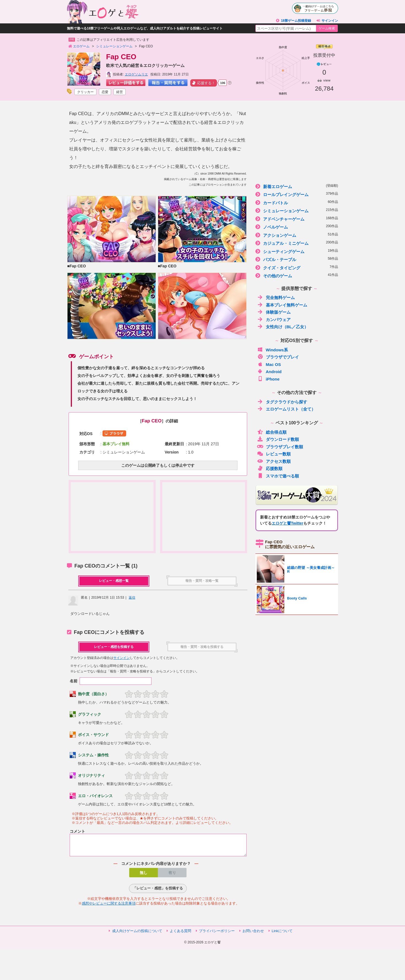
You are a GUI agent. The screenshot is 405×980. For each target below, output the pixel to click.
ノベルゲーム (297, 227)
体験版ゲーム (274, 312)
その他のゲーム (297, 275)
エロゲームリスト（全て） (286, 409)
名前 (74, 681)
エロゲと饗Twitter (287, 523)
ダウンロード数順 (278, 439)
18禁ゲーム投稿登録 (296, 21)
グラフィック (90, 714)
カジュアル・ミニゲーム (297, 243)
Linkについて (282, 934)
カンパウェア (274, 319)
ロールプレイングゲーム (297, 194)
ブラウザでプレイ (278, 357)
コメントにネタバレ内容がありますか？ (156, 867)
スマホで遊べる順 (278, 476)
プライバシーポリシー (217, 934)
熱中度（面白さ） (93, 694)
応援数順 (270, 468)
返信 (132, 598)
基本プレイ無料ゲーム (282, 305)
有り (172, 876)
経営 (120, 92)
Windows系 (272, 350)
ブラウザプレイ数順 (280, 446)
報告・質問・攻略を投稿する (202, 647)
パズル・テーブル (297, 259)
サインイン (330, 21)
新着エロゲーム (297, 186)
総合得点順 (272, 432)
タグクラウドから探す (282, 402)
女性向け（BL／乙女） (283, 326)
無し (144, 876)
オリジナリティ (91, 775)
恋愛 (105, 92)
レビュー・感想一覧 (114, 581)
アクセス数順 (274, 461)
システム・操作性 (93, 755)
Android (269, 371)
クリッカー (85, 92)
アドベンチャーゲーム (297, 219)
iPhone (268, 379)
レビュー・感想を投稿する (114, 647)
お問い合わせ (253, 934)
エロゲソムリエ (136, 74)
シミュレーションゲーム (297, 211)
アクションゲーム (297, 235)
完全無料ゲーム (276, 297)
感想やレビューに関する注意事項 (109, 907)
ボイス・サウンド (93, 735)
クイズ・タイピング (297, 268)
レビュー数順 (274, 454)
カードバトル (297, 203)
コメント (77, 831)
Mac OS (269, 364)
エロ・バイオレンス (95, 796)
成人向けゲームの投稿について (137, 934)
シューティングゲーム (297, 251)
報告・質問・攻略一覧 (202, 581)
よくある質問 (180, 934)
